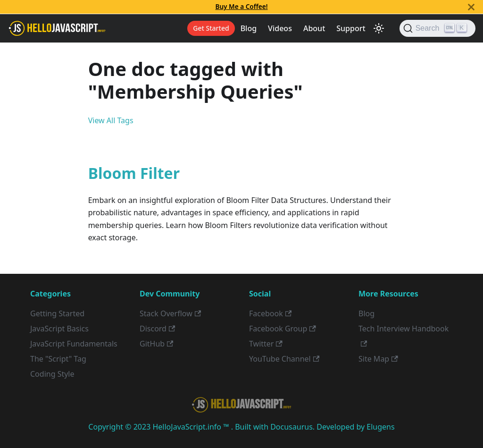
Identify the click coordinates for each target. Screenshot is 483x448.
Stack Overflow (170, 313)
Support (351, 28)
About (314, 28)
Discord (157, 329)
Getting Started (57, 313)
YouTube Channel (284, 359)
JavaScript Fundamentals (74, 344)
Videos (280, 28)
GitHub (156, 344)
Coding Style (52, 374)
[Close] (471, 7)
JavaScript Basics (59, 329)
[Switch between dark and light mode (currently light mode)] (379, 28)
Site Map (378, 359)
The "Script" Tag (58, 359)
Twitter (266, 344)
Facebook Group (283, 329)
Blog (249, 28)
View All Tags (111, 120)
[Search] (437, 28)
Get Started (211, 28)
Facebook (270, 313)
